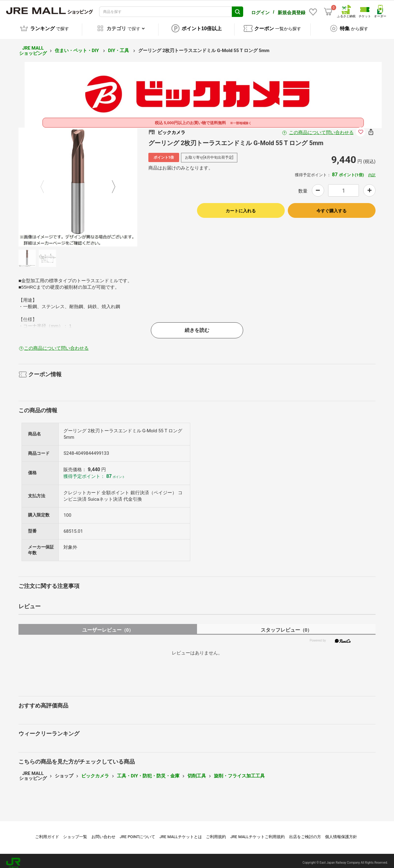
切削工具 (197, 772)
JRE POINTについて (137, 832)
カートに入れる (241, 206)
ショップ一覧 (75, 832)
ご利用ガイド (47, 832)
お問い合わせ (103, 832)
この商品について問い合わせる (321, 128)
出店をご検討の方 (305, 832)
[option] (78, 183)
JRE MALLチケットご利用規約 (257, 832)
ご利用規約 (216, 832)
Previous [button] (46, 183)
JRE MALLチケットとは (181, 832)
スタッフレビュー (286, 626)
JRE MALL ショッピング (33, 46)
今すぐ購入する (332, 206)
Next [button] (110, 183)
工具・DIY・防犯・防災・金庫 (148, 772)
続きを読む (197, 326)
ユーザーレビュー (108, 626)
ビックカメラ (95, 772)
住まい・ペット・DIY (77, 46)
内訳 (372, 171)
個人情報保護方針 (341, 832)
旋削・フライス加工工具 (239, 772)
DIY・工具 (119, 46)
